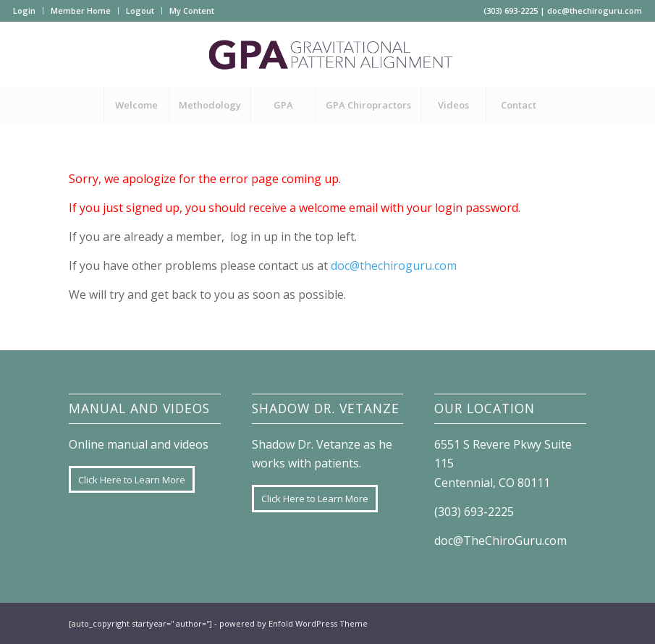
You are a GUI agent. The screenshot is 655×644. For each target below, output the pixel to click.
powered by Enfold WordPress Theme (293, 623)
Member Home (81, 10)
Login (24, 10)
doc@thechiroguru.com (595, 10)
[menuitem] (28, 11)
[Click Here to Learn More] (132, 480)
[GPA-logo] (327, 54)
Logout (140, 10)
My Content (192, 10)
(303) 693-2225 (511, 10)
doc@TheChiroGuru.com (500, 541)
